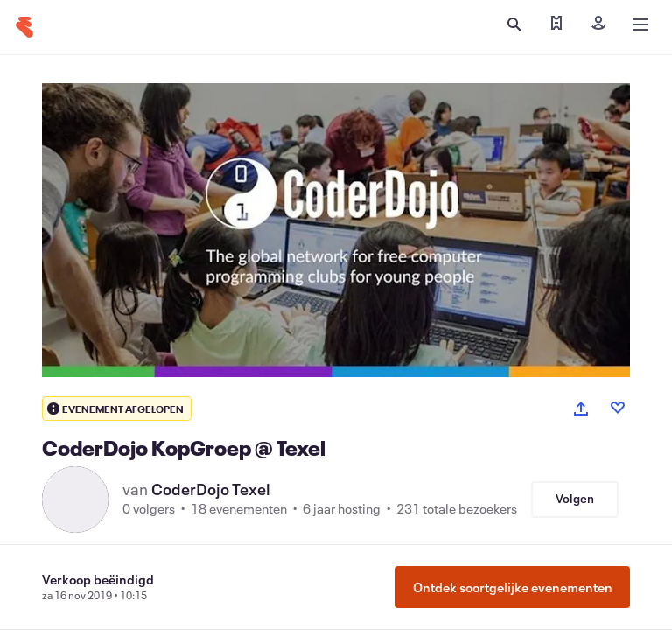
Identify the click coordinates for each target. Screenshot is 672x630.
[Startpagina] (24, 27)
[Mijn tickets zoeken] (556, 24)
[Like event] (618, 408)
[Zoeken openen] (514, 24)
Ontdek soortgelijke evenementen (513, 587)
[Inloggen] (598, 24)
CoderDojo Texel (211, 489)
